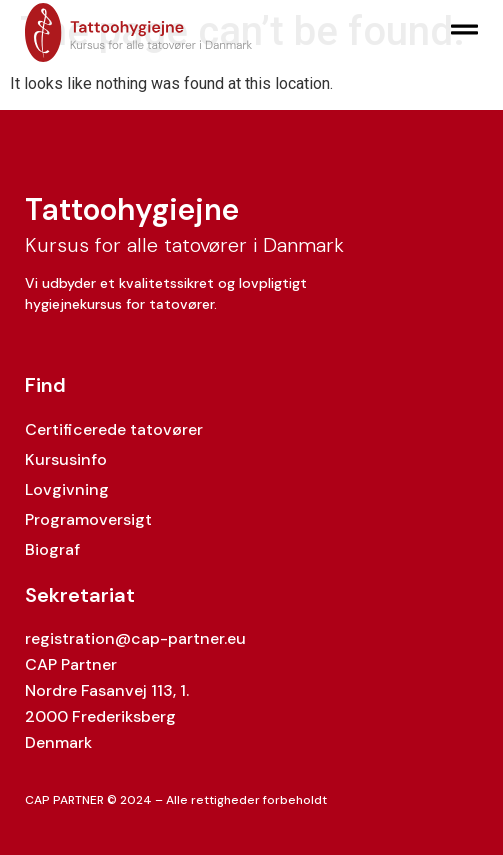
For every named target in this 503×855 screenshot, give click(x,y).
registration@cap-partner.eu (135, 638)
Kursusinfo (66, 459)
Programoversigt (88, 519)
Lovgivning (67, 489)
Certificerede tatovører (114, 429)
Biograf (52, 549)
